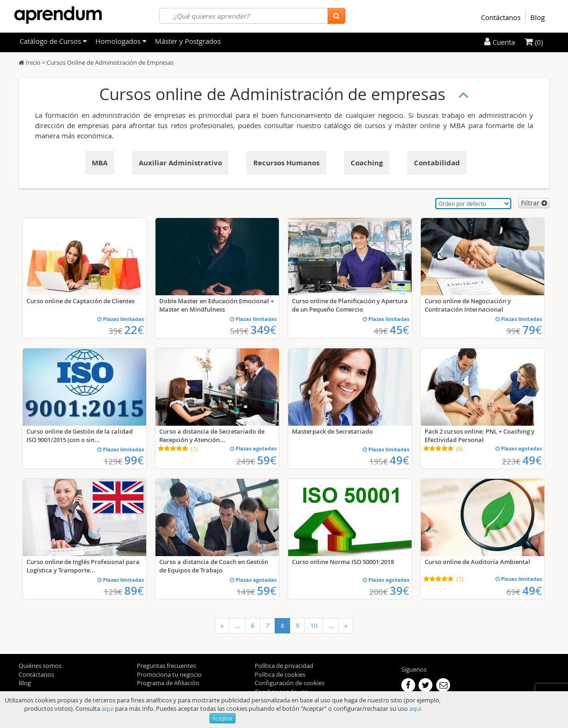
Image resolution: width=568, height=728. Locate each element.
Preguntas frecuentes (166, 666)
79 (532, 330)
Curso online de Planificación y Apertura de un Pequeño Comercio (350, 305)
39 (399, 591)
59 (267, 460)
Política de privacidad (284, 666)
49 (399, 460)
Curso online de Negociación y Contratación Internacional (468, 305)
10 (314, 626)
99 (134, 460)
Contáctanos (501, 17)
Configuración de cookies (290, 683)
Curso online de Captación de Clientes (81, 301)
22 (134, 330)
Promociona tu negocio (169, 674)
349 (264, 330)
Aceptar (223, 718)
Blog (538, 17)
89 (134, 591)
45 (399, 330)
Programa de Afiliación (168, 683)
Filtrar (534, 203)
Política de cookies (280, 674)
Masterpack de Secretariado (332, 431)
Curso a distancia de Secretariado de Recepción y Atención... (212, 435)
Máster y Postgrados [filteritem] (188, 41)
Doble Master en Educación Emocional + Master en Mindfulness (216, 305)
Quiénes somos (40, 666)
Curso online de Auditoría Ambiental (477, 562)
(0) (534, 42)
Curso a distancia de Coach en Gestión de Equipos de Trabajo (214, 566)
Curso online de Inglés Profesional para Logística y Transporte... (83, 566)
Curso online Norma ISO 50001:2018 (343, 562)
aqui (108, 708)
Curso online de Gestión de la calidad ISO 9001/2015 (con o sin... (80, 435)
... (237, 626)
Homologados (121, 41)
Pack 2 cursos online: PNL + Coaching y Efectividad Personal (480, 435)
